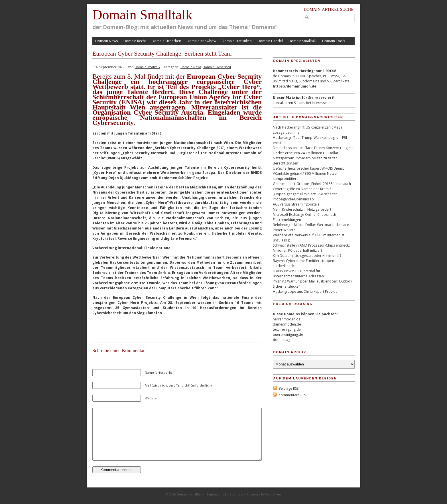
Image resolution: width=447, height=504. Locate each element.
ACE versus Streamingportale (296, 204)
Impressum (215, 494)
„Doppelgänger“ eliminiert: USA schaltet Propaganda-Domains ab (305, 197)
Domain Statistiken (237, 41)
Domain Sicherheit (166, 41)
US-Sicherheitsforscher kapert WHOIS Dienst (308, 168)
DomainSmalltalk (147, 67)
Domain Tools (334, 41)
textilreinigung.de (287, 329)
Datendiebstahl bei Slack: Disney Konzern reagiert (313, 148)
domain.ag (282, 340)
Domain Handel (270, 41)
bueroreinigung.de (288, 335)
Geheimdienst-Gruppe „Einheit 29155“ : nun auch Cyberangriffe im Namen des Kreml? (312, 186)
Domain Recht (135, 41)
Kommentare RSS (292, 395)
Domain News (106, 41)
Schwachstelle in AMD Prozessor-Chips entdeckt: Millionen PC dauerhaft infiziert (312, 248)
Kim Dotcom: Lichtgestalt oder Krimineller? (307, 256)
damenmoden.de (287, 324)
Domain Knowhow (201, 41)
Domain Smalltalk (142, 15)
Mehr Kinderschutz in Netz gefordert (302, 209)
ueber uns (235, 494)
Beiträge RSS (288, 388)
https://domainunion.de (295, 86)
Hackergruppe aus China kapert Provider (306, 291)
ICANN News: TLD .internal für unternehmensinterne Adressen (298, 274)
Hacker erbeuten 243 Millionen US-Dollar (306, 153)
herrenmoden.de (287, 319)
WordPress (273, 494)
